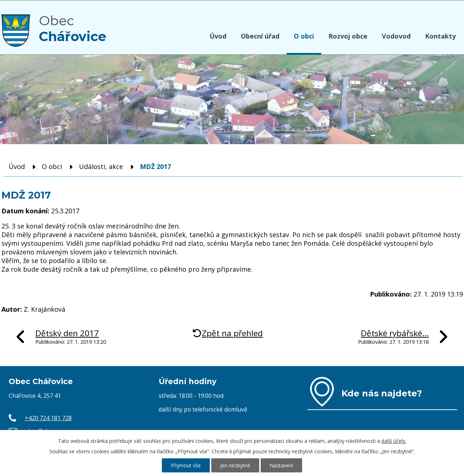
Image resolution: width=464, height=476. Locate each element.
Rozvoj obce (348, 36)
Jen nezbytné (235, 465)
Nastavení (281, 465)
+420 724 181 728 (48, 418)
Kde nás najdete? (382, 393)
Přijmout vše (186, 465)
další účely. (394, 441)
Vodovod (396, 36)
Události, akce (101, 166)
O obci (304, 36)
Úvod (218, 36)
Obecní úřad (260, 36)
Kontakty (440, 36)
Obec (73, 28)
